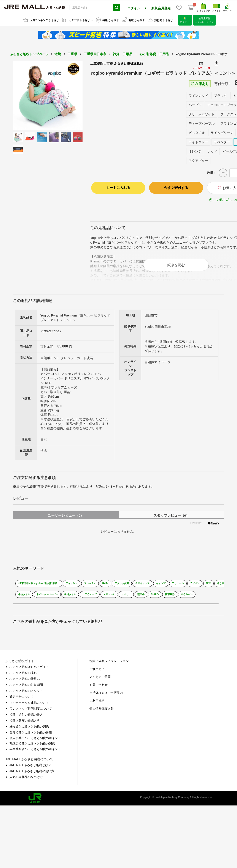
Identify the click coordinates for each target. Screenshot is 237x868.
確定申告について (22, 699)
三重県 (72, 53)
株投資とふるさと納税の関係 (29, 728)
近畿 (58, 53)
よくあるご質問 (100, 679)
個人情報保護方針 (102, 710)
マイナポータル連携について (29, 705)
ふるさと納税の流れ (23, 675)
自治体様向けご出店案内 (106, 695)
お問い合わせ (99, 687)
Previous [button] (25, 95)
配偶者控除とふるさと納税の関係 (32, 746)
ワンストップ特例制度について (31, 711)
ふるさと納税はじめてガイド (29, 669)
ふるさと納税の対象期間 (26, 687)
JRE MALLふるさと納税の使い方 (32, 773)
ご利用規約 (97, 703)
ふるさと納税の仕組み (25, 681)
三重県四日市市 (95, 53)
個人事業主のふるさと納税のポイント (35, 740)
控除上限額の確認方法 (25, 723)
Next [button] (71, 95)
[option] (48, 95)
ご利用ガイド (99, 671)
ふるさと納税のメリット (26, 693)
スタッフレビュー (171, 517)
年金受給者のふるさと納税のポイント (35, 751)
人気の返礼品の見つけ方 (26, 779)
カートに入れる (118, 187)
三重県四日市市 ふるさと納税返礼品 (117, 62)
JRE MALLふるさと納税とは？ (30, 767)
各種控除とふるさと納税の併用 (31, 735)
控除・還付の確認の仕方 (26, 717)
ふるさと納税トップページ (29, 53)
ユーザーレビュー (66, 517)
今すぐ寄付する (176, 187)
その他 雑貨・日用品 (154, 53)
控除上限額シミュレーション (109, 663)
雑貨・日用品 (122, 53)
